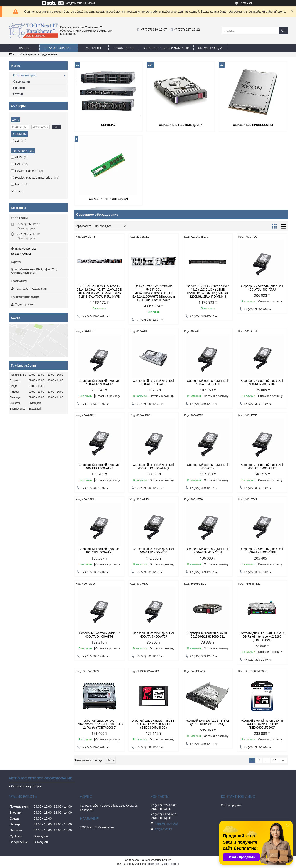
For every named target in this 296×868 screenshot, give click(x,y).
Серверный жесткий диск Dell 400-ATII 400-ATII (208, 382)
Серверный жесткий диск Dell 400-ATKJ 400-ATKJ (99, 466)
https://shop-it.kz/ (26, 249)
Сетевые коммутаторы (26, 786)
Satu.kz (167, 860)
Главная (24, 48)
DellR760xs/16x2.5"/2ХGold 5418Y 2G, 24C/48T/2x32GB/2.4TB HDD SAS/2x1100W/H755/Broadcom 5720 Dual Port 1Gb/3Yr (154, 293)
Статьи (18, 94)
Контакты (93, 48)
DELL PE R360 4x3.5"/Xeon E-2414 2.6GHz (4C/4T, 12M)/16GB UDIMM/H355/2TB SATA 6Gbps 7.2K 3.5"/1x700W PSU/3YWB (99, 291)
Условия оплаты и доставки (166, 48)
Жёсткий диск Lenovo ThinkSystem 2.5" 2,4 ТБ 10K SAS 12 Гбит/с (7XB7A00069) (99, 724)
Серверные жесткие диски (181, 125)
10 (275, 760)
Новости (19, 88)
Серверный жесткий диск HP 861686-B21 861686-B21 (208, 635)
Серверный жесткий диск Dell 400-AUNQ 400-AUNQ (153, 466)
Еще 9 (19, 191)
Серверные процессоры (253, 125)
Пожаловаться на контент (163, 864)
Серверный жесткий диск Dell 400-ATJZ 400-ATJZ (99, 382)
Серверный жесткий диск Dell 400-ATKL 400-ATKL (99, 551)
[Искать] (283, 31)
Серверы (108, 125)
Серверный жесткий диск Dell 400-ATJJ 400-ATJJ (153, 635)
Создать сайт (74, 3)
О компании (124, 48)
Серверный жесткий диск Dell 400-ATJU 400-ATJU (262, 288)
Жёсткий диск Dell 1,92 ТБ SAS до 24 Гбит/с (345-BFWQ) (208, 722)
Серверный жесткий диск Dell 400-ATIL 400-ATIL (153, 382)
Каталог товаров (57, 48)
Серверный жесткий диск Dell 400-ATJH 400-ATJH (208, 551)
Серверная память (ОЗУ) (108, 199)
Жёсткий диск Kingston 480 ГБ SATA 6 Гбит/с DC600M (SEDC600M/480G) (153, 724)
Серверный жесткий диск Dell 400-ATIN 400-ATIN (262, 382)
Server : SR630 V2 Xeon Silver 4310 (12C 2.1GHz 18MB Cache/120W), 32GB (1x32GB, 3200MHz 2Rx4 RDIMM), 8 (208, 291)
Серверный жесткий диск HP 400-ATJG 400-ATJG (99, 635)
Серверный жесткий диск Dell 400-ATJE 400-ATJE (262, 466)
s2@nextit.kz (23, 254)
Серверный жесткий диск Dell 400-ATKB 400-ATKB (262, 551)
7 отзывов (246, 3)
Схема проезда (210, 48)
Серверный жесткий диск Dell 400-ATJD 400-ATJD (153, 551)
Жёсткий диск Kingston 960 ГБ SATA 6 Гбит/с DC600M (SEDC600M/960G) (262, 724)
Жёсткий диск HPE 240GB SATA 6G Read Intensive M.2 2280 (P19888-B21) (262, 636)
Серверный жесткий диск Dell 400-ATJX (208, 466)
